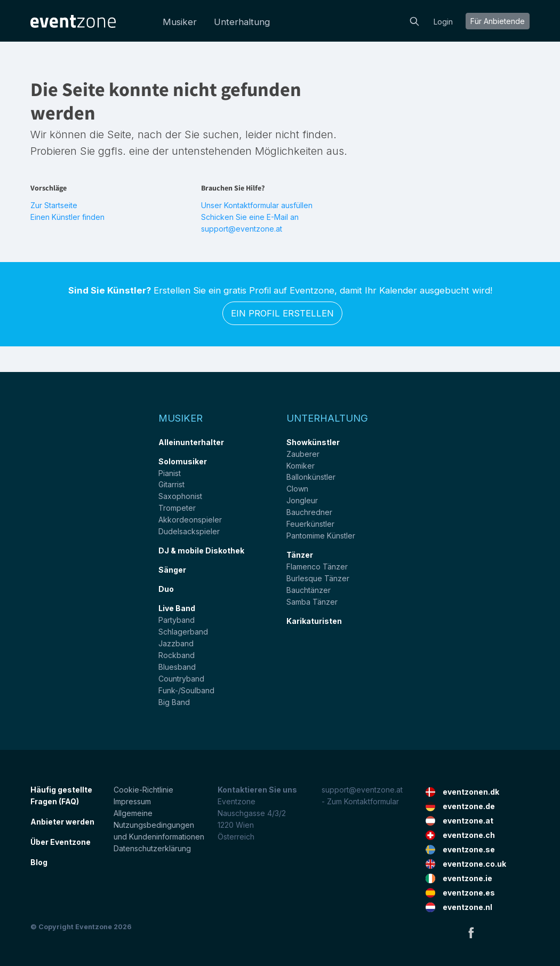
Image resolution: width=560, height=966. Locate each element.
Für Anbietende (498, 21)
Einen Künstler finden (67, 217)
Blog (39, 862)
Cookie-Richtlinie (143, 790)
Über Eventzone (61, 842)
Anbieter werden (62, 822)
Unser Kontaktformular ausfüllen (257, 205)
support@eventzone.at (362, 790)
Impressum (132, 801)
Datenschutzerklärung (152, 848)
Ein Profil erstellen (282, 313)
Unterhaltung (242, 22)
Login (443, 22)
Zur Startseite (54, 205)
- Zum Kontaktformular (360, 801)
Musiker (180, 22)
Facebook (471, 932)
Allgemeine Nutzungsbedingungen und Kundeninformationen (159, 825)
